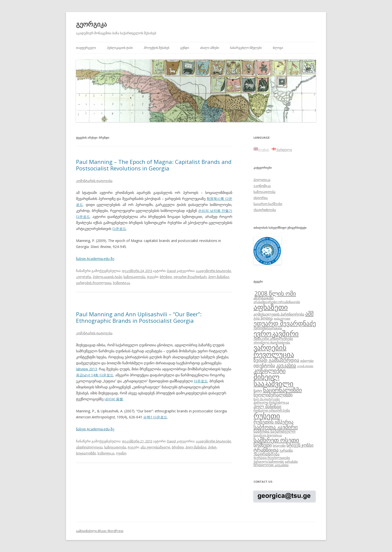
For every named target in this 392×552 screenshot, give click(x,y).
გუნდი (185, 48)
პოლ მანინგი (219, 277)
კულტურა (84, 277)
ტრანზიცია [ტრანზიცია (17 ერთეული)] (266, 450)
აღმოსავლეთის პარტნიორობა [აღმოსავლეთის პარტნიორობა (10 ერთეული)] (279, 314)
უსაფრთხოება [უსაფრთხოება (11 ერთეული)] (266, 454)
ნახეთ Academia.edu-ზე (95, 259)
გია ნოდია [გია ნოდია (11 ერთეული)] (263, 318)
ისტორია (261, 198)
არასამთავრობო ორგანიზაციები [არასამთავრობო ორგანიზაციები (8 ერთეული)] (277, 302)
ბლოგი (278, 48)
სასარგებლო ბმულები (246, 48)
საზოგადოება (134, 277)
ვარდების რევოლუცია (94, 283)
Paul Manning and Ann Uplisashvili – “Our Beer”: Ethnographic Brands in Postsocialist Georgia (139, 317)
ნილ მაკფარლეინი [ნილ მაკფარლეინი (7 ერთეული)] (267, 399)
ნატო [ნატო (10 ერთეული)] (258, 390)
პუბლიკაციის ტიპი (120, 48)
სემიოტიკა (121, 283)
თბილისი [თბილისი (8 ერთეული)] (307, 361)
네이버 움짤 (114, 399)
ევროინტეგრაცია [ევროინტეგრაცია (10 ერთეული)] (268, 328)
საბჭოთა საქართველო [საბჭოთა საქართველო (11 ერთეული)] (274, 431)
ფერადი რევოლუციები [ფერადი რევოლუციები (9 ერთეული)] (272, 458)
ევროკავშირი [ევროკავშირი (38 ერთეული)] (276, 333)
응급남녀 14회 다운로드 (95, 375)
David (171, 271)
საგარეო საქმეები (268, 204)
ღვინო (121, 453)
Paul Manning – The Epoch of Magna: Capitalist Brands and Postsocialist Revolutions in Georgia (154, 165)
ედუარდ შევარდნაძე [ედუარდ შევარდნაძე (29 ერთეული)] (285, 323)
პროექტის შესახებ (156, 48)
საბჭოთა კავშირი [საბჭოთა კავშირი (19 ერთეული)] (276, 427)
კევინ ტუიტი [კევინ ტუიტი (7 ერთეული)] (305, 366)
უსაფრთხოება (265, 210)
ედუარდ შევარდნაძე (190, 277)
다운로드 (119, 229)
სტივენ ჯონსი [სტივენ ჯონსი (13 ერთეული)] (300, 445)
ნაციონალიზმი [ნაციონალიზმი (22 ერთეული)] (282, 390)
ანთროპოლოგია (89, 447)
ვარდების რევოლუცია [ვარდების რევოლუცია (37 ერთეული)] (274, 351)
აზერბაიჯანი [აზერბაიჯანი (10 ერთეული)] (263, 298)
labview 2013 (86, 369)
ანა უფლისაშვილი (155, 447)
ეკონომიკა (262, 186)
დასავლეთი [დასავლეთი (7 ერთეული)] (282, 319)
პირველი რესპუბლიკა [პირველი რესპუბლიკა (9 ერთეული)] (271, 402)
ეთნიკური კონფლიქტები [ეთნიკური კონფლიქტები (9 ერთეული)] (273, 339)
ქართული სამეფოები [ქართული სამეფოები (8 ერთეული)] (269, 461)
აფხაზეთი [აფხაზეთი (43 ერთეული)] (271, 307)
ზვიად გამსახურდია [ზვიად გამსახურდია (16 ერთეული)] (276, 360)
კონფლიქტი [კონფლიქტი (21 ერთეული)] (269, 370)
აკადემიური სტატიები (213, 271)
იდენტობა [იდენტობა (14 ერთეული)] (264, 365)
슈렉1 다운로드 (155, 417)
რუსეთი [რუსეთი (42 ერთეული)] (267, 416)
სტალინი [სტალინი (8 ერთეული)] (279, 445)
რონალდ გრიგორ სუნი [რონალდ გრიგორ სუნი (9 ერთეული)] (272, 410)
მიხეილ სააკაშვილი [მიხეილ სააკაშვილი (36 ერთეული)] (273, 380)
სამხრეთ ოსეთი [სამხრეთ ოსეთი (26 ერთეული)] (276, 440)
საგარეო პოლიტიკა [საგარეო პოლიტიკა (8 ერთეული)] (268, 435)
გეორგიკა (91, 24)
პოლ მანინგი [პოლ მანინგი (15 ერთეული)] (267, 406)
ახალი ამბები (209, 48)
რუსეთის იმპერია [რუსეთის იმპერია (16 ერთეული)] (273, 422)
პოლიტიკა (262, 180)
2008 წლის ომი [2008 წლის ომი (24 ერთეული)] (275, 293)
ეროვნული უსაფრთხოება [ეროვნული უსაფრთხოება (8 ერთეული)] (272, 342)
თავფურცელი (86, 48)
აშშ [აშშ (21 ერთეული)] (309, 313)
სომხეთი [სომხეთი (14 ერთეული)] (263, 445)
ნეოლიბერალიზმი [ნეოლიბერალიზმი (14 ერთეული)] (273, 395)
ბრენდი (166, 277)
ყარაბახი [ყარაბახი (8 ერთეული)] (291, 461)
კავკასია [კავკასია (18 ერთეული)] (286, 365)
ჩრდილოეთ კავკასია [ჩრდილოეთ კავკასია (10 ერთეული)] (271, 465)
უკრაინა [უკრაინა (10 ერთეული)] (286, 450)
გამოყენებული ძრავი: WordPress (100, 531)
